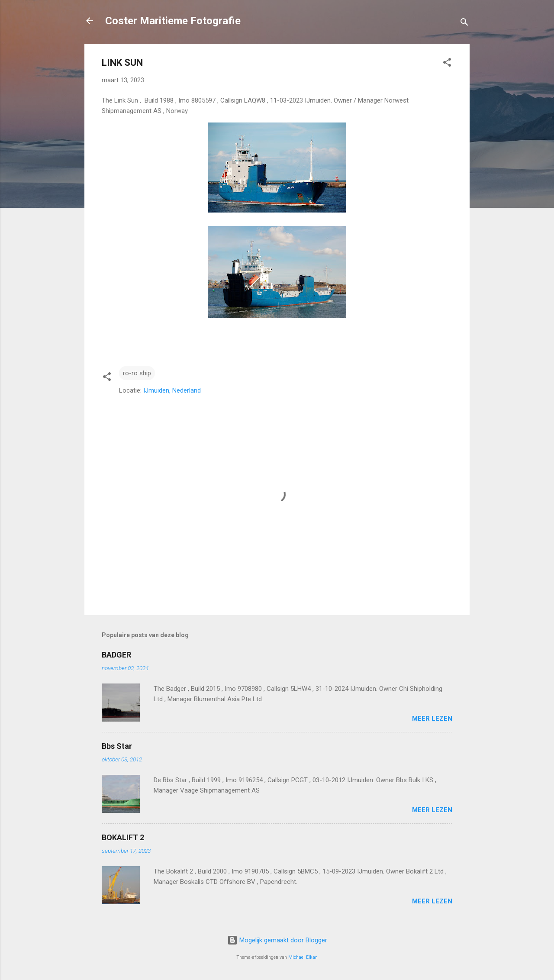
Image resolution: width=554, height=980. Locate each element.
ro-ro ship (137, 373)
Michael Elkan (303, 957)
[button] (447, 64)
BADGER (116, 655)
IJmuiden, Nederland (172, 390)
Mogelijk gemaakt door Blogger (277, 940)
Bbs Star (117, 746)
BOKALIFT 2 (123, 837)
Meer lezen (432, 719)
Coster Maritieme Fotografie (173, 21)
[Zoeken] (464, 24)
